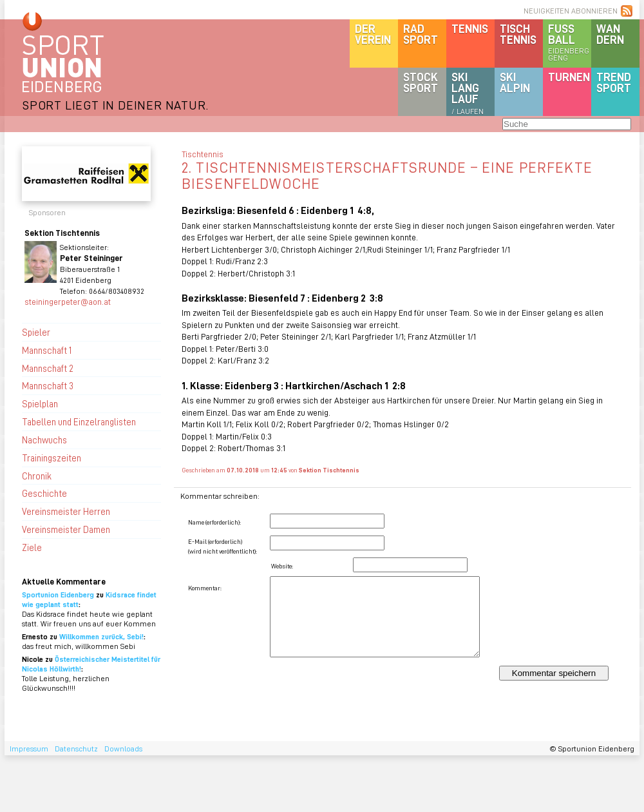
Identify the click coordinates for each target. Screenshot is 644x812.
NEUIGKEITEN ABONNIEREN (571, 11)
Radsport (421, 34)
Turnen (569, 77)
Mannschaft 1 (47, 350)
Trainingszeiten (52, 458)
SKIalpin (515, 82)
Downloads (123, 749)
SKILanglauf (468, 93)
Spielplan (40, 403)
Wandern (610, 34)
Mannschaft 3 (48, 385)
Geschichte (44, 493)
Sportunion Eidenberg (58, 594)
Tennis (470, 28)
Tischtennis (518, 34)
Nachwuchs (44, 440)
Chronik (37, 476)
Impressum (29, 749)
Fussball (570, 42)
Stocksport (421, 82)
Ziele (32, 547)
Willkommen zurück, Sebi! (101, 636)
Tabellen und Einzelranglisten (79, 421)
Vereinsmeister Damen (66, 529)
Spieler (36, 332)
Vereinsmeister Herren (66, 511)
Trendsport (614, 82)
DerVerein (373, 34)
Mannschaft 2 (48, 368)
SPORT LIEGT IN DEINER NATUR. (115, 105)
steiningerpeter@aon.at (68, 301)
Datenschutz (76, 749)
